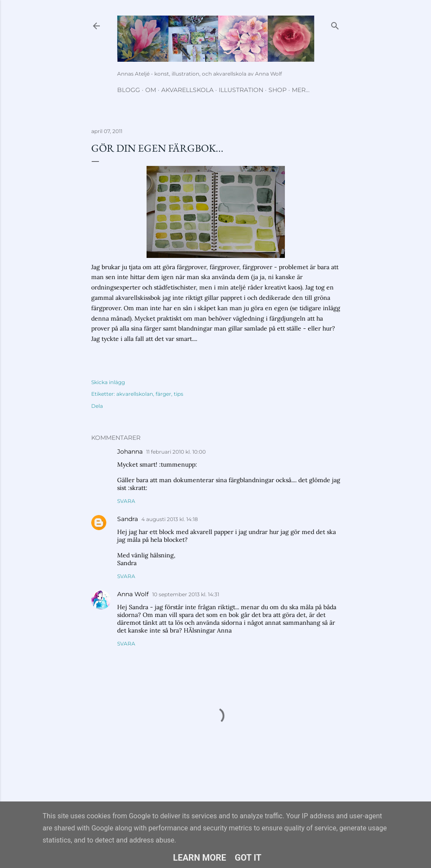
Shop (278, 90)
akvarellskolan (135, 394)
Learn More (200, 858)
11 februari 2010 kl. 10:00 (176, 452)
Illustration (241, 90)
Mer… (301, 90)
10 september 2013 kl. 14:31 (186, 594)
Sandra (128, 519)
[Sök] (335, 24)
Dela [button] (97, 406)
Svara (126, 501)
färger (163, 394)
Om (151, 90)
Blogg (129, 90)
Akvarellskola (187, 90)
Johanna (130, 451)
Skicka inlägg (108, 382)
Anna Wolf (133, 594)
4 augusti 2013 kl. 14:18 (170, 519)
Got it (248, 858)
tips (179, 394)
